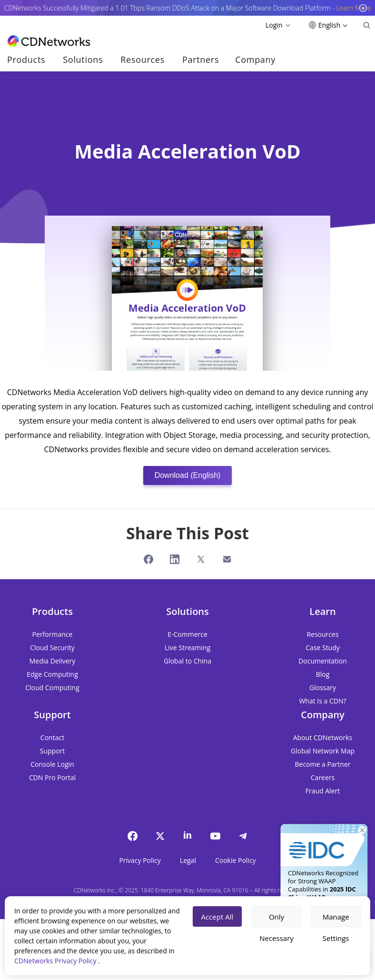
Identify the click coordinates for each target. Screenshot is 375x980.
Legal (188, 860)
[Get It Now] (324, 841)
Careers (323, 777)
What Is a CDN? (322, 701)
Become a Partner (323, 764)
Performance (53, 634)
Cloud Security (52, 648)
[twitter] (160, 836)
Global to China (187, 661)
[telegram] (243, 836)
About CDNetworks (323, 737)
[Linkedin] (187, 835)
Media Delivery (53, 661)
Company (255, 59)
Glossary (323, 688)
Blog (323, 674)
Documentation (323, 661)
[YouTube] (215, 836)
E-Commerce (187, 634)
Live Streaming (187, 648)
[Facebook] (132, 836)
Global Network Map (323, 751)
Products (26, 59)
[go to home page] (49, 41)
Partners (201, 59)
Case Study (323, 648)
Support (53, 751)
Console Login (52, 764)
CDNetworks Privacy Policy (56, 961)
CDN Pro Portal (52, 777)
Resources (143, 59)
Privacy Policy (140, 860)
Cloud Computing (52, 688)
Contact (52, 737)
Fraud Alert (323, 791)
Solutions (83, 59)
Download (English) (188, 475)
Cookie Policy (236, 860)
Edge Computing (52, 674)
